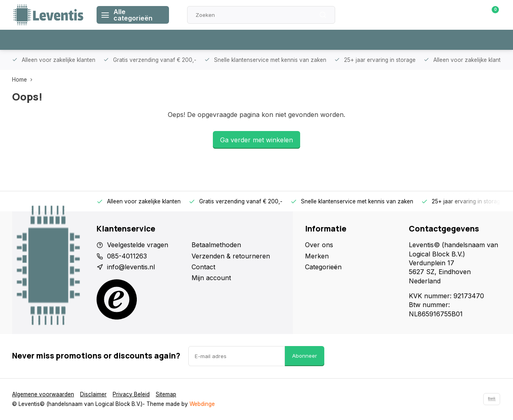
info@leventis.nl (131, 267)
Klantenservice (410, 15)
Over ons (319, 245)
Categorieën (323, 267)
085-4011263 (127, 256)
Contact (203, 267)
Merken (317, 256)
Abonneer (305, 356)
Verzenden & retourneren (231, 256)
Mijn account (211, 278)
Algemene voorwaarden (43, 394)
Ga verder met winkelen (256, 140)
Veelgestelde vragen (138, 245)
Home (24, 80)
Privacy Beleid (131, 394)
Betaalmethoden (216, 245)
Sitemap (166, 394)
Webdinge (202, 404)
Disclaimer (93, 394)
